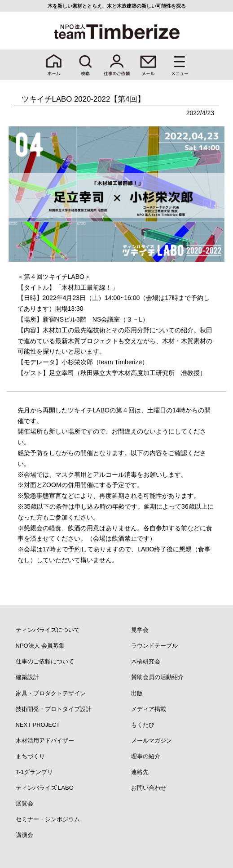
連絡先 (140, 772)
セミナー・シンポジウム (48, 819)
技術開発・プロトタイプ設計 (54, 709)
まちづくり (30, 756)
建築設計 (27, 677)
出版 (137, 693)
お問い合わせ (149, 788)
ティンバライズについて (48, 630)
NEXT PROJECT (38, 725)
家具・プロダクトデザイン (51, 693)
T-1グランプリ (35, 772)
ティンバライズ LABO (45, 788)
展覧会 (24, 803)
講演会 (24, 835)
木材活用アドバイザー (45, 740)
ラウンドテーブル (154, 646)
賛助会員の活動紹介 (157, 677)
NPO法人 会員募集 (40, 646)
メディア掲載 (149, 709)
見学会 (140, 630)
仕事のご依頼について (45, 661)
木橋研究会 (146, 661)
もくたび (143, 725)
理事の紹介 (146, 756)
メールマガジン (152, 740)
